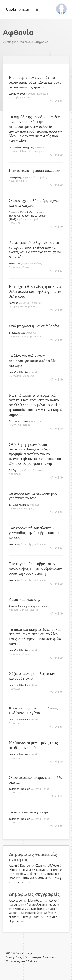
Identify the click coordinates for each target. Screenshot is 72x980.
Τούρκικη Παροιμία (19, 789)
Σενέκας (14, 303)
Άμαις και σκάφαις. (24, 599)
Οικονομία (38, 470)
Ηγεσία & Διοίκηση (26, 874)
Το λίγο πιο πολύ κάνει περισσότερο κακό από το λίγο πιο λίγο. (33, 361)
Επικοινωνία (51, 958)
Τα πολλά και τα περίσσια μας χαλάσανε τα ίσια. (33, 496)
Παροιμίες (15, 223)
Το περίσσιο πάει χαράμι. (29, 812)
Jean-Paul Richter (18, 372)
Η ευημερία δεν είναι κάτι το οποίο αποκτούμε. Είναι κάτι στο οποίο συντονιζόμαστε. (35, 82)
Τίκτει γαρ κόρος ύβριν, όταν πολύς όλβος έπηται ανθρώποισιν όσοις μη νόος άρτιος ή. (35, 568)
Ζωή (39, 866)
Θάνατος (20, 882)
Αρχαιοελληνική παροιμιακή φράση (29, 606)
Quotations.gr (18, 9)
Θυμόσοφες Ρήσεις (19, 267)
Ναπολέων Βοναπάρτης (29, 909)
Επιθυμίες (36, 303)
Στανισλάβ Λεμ (17, 333)
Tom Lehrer (15, 263)
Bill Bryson (15, 470)
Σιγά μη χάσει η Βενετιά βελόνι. (34, 326)
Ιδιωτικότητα (32, 958)
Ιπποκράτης (15, 177)
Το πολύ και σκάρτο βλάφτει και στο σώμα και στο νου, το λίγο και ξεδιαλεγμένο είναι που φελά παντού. (35, 636)
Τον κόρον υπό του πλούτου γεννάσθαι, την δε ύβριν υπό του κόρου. (35, 533)
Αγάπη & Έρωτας (19, 866)
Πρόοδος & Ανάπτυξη (21, 151)
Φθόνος (38, 263)
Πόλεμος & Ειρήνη (33, 870)
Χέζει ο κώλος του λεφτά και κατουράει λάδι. (32, 676)
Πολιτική (57, 870)
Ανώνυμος (15, 901)
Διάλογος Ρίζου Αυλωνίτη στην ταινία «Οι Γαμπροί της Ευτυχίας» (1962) (27, 216)
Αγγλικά (22, 962)
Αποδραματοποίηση (20, 337)
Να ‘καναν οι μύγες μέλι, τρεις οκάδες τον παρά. (33, 745)
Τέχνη (57, 878)
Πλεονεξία (15, 508)
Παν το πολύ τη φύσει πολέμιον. (35, 170)
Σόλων (12, 544)
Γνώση (12, 425)
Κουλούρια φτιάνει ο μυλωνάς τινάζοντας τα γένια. (33, 710)
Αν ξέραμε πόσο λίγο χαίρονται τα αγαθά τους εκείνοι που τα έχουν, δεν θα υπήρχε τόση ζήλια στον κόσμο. (35, 250)
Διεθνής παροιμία (19, 505)
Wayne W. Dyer (17, 94)
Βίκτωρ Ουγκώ (31, 917)
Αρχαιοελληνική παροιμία (43, 905)
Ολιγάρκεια (15, 376)
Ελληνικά (34, 962)
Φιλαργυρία (15, 307)
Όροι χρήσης (14, 958)
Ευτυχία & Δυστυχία (34, 878)
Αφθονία (31, 94)
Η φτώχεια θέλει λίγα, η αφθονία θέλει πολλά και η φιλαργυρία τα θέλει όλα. (35, 291)
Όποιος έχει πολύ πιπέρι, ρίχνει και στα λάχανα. (34, 203)
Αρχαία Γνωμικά (18, 181)
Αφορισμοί (27, 97)
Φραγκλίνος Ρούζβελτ (21, 148)
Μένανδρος (35, 901)
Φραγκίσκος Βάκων (19, 421)
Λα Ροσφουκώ (30, 913)
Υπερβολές (41, 177)
